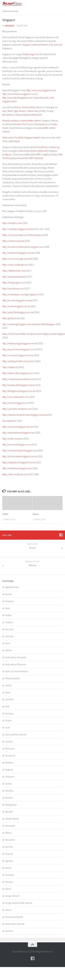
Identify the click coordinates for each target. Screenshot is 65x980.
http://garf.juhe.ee (11, 318)
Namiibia (9, 763)
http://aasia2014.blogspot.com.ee (18, 312)
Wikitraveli (7, 138)
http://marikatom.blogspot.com (17, 468)
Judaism (9, 622)
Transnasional (40, 124)
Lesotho (9, 742)
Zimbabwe (10, 777)
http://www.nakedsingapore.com (18, 98)
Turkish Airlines (29, 107)
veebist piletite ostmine (30, 121)
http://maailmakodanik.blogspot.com (20, 450)
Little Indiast (14, 141)
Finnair (18, 107)
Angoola (9, 770)
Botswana (10, 749)
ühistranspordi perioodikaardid (33, 151)
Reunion (9, 798)
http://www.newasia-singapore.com (19, 94)
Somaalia (9, 875)
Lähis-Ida (9, 636)
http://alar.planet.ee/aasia (14, 277)
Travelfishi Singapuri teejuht (27, 138)
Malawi (8, 833)
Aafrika (8, 650)
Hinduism (9, 601)
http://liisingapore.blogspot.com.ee (19, 391)
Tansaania (10, 840)
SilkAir (10, 111)
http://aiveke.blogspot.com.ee (16, 306)
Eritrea (8, 889)
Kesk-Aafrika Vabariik (15, 924)
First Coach (28, 124)
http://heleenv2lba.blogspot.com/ (18, 373)
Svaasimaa (10, 756)
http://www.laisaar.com (13, 289)
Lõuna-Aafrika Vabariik (16, 735)
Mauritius (9, 791)
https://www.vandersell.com (15, 265)
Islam (7, 608)
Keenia (8, 868)
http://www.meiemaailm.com (15, 397)
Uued (8, 727)
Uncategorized (10, 11)
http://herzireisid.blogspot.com (17, 445)
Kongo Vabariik (12, 896)
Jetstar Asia (32, 111)
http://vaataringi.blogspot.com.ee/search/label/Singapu (28, 324)
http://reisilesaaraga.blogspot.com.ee (20, 343)
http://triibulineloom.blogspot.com (18, 433)
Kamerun (9, 931)
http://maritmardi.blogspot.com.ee (18, 253)
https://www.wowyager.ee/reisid (17, 259)
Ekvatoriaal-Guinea (14, 917)
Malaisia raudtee (10, 121)
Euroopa (9, 629)
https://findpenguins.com (14, 283)
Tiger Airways (20, 111)
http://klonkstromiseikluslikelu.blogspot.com (23, 247)
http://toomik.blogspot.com (15, 403)
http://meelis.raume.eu (13, 439)
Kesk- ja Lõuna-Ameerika (16, 671)
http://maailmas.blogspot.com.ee (18, 229)
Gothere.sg (54, 147)
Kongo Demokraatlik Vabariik (19, 903)
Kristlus (8, 615)
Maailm (8, 720)
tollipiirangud (29, 54)
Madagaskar (11, 805)
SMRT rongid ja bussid (46, 154)
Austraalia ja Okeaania (16, 657)
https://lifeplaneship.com (14, 271)
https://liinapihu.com (12, 223)
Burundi (9, 847)
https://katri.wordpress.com (15, 474)
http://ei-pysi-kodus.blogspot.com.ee (19, 349)
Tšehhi (5, 514)
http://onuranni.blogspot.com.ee (17, 427)
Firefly (43, 111)
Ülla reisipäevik (9, 421)
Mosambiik (10, 826)
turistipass (7, 154)
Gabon (36, 514)
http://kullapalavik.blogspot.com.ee (19, 462)
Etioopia (9, 882)
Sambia (9, 784)
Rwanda (9, 854)
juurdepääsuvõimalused (30, 115)
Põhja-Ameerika (12, 678)
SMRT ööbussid (36, 158)
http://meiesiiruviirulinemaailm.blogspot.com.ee (24, 415)
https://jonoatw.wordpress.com (17, 409)
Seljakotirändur (12, 587)
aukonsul (58, 45)
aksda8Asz (10, 26)
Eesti (7, 706)
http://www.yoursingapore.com (41, 90)
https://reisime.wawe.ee (13, 241)
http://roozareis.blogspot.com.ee (18, 355)
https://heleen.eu (10, 367)
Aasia (8, 643)
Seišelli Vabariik (12, 819)
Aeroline (17, 124)
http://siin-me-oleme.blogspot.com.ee (20, 456)
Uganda (9, 861)
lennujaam (7, 115)
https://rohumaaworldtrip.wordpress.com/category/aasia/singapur (34, 334)
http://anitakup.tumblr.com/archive (18, 361)
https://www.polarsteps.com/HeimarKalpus (22, 235)
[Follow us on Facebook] (61, 535)
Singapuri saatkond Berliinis (35, 45)
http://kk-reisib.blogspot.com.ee (17, 300)
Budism (9, 594)
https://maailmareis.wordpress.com (19, 379)
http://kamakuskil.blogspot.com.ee (18, 385)
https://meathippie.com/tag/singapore (20, 294)
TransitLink (42, 147)
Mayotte (9, 812)
